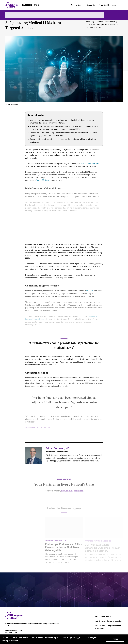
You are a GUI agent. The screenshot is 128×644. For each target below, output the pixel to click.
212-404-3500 (11, 633)
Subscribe (91, 5)
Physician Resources (107, 5)
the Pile (90, 292)
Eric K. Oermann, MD (90, 164)
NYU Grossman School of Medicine (108, 621)
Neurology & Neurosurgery (18, 18)
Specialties (76, 5)
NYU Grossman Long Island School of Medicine (108, 627)
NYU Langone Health (103, 617)
